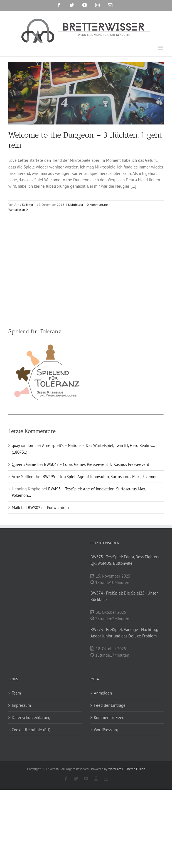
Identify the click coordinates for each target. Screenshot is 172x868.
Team (16, 693)
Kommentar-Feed (109, 717)
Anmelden (103, 693)
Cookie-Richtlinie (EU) (31, 730)
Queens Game (24, 464)
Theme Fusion (135, 769)
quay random (23, 445)
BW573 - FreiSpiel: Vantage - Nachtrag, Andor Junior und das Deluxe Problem (124, 633)
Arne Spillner (24, 205)
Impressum (21, 705)
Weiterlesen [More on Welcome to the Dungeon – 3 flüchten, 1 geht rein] (17, 210)
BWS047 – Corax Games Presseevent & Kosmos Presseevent (97, 464)
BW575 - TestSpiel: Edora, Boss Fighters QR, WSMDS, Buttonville (125, 560)
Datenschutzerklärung (31, 717)
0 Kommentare (97, 205)
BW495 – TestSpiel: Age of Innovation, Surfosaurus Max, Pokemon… (102, 477)
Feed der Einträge (110, 705)
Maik (16, 508)
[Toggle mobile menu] (161, 48)
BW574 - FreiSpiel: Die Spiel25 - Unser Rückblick (124, 596)
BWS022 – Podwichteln (48, 508)
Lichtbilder (76, 205)
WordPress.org (106, 730)
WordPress (116, 769)
